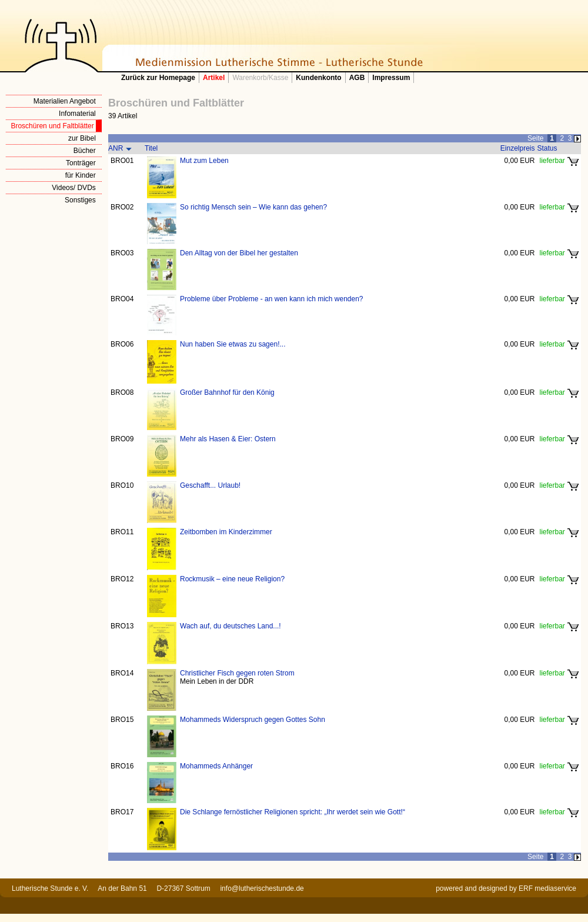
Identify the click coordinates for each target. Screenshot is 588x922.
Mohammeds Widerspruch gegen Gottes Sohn (253, 720)
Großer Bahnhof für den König (227, 392)
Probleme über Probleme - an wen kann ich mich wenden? (272, 299)
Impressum (391, 78)
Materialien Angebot (65, 101)
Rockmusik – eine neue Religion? (232, 579)
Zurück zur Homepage (158, 78)
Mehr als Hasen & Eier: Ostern (228, 439)
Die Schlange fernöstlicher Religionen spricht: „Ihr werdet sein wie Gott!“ (293, 812)
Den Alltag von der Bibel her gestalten (239, 253)
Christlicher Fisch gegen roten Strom (237, 673)
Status (547, 148)
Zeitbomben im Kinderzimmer (226, 532)
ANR (116, 148)
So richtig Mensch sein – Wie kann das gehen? (253, 207)
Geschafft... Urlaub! (210, 485)
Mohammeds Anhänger (216, 766)
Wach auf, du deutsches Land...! (230, 626)
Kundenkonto (318, 78)
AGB (357, 78)
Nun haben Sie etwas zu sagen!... (233, 344)
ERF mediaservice (547, 888)
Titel (151, 148)
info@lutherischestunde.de (262, 888)
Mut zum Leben (204, 161)
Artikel (214, 78)
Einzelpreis (518, 148)
